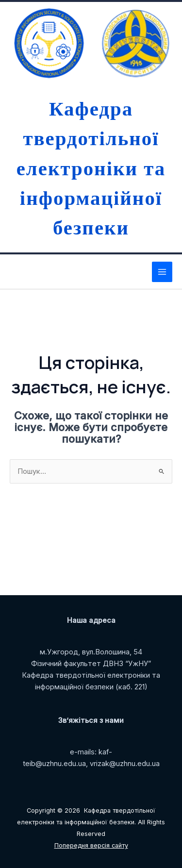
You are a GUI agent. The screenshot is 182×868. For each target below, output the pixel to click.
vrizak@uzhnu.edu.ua (125, 764)
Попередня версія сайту (91, 845)
